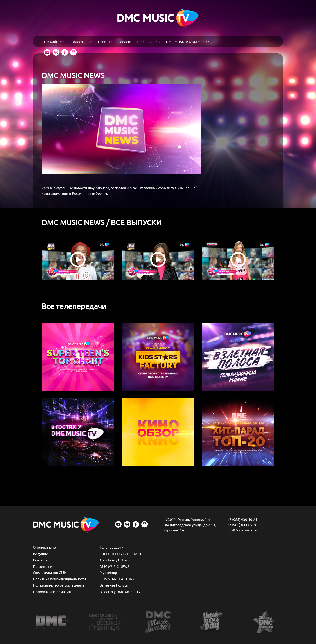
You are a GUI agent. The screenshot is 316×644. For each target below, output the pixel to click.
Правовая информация (52, 591)
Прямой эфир (55, 41)
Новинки (105, 41)
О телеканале (44, 547)
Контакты (41, 560)
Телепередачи (149, 41)
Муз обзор (108, 572)
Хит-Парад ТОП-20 (115, 560)
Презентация (44, 566)
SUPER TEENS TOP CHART (121, 554)
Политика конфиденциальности (59, 579)
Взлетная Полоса (114, 585)
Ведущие (40, 554)
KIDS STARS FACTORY (117, 579)
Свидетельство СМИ (50, 572)
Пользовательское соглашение (59, 585)
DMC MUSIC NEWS (115, 566)
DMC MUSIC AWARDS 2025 (188, 41)
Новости (125, 41)
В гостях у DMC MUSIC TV (120, 591)
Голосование (82, 41)
